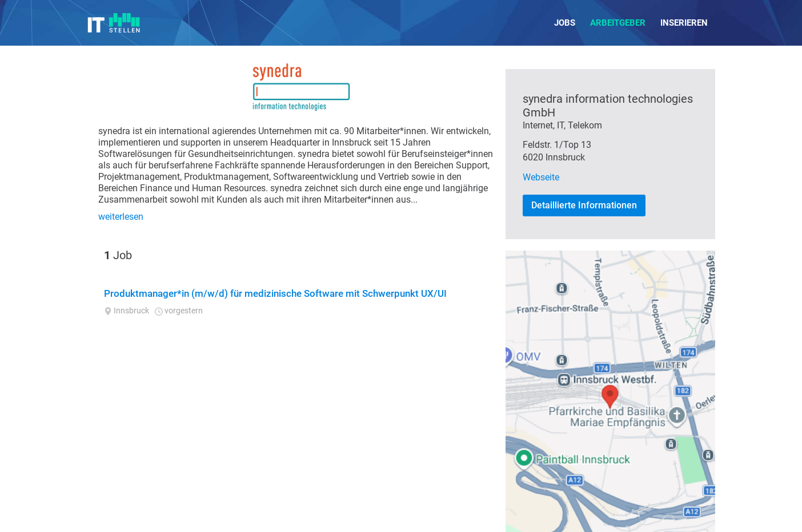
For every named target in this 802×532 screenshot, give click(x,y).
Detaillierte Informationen (584, 205)
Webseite (541, 177)
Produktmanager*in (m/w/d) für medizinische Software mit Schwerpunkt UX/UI (275, 293)
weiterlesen (121, 217)
